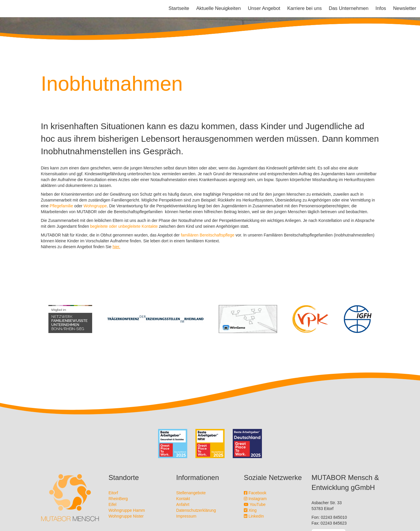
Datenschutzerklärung (196, 510)
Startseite (179, 8)
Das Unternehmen (349, 8)
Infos (381, 8)
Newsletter (405, 8)
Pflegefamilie (61, 206)
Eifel (112, 504)
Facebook (255, 493)
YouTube (255, 504)
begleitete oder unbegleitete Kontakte (124, 226)
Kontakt (183, 499)
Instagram (255, 499)
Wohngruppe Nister (126, 516)
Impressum (186, 516)
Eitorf (113, 493)
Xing (250, 510)
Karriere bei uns (304, 8)
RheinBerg (118, 499)
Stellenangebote (191, 493)
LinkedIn (254, 516)
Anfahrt (183, 504)
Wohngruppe (95, 206)
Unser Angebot (264, 8)
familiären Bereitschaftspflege (208, 235)
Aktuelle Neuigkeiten (219, 8)
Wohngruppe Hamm (127, 510)
